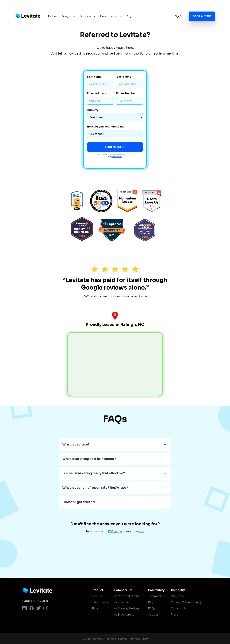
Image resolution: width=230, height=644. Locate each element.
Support (154, 614)
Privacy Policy (139, 639)
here (141, 531)
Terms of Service (117, 639)
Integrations (69, 16)
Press (174, 614)
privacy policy (117, 157)
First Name (94, 77)
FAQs (152, 608)
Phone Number (126, 93)
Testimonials (156, 596)
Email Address (96, 93)
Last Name (124, 77)
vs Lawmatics (123, 602)
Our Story (178, 596)
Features (53, 16)
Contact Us (178, 608)
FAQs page (115, 531)
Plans (103, 16)
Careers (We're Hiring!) (186, 602)
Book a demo (202, 16)
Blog (129, 16)
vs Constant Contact (128, 596)
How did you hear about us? (106, 127)
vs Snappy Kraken (126, 608)
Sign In (179, 16)
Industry (93, 110)
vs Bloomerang (124, 614)
